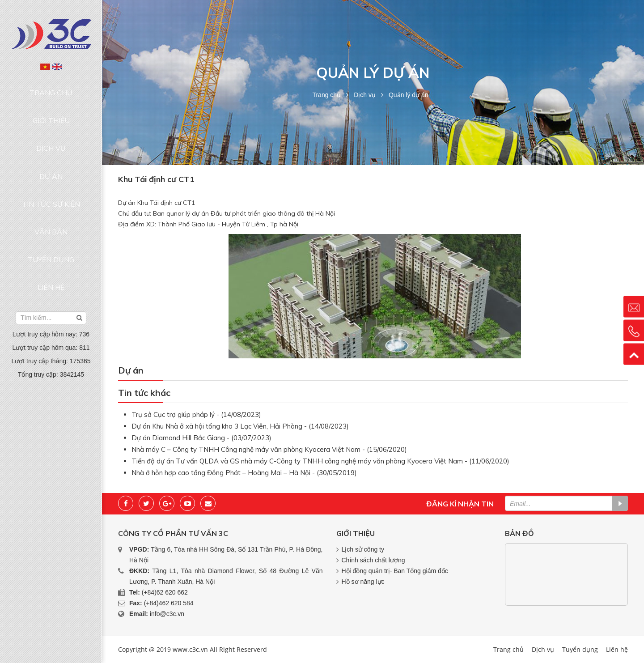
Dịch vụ (51, 122)
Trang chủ (51, 87)
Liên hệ (51, 207)
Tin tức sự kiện (51, 156)
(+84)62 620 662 (165, 592)
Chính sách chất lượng (373, 560)
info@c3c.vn (167, 614)
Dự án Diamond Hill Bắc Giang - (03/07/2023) (201, 438)
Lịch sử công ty (363, 549)
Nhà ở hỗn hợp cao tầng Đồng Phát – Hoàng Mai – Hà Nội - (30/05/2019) (244, 473)
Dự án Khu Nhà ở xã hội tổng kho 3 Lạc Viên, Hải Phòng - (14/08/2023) (240, 426)
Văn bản (51, 173)
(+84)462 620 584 (169, 603)
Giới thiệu (51, 104)
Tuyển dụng (51, 190)
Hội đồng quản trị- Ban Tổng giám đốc (395, 571)
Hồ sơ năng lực (363, 582)
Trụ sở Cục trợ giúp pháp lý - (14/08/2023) (196, 414)
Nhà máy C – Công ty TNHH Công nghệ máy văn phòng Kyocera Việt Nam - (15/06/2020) (269, 449)
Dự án (51, 139)
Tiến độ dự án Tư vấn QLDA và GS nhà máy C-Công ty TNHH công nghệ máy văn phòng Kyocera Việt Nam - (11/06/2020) (320, 461)
